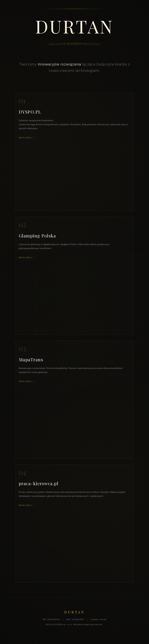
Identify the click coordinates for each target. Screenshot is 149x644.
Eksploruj (26, 138)
